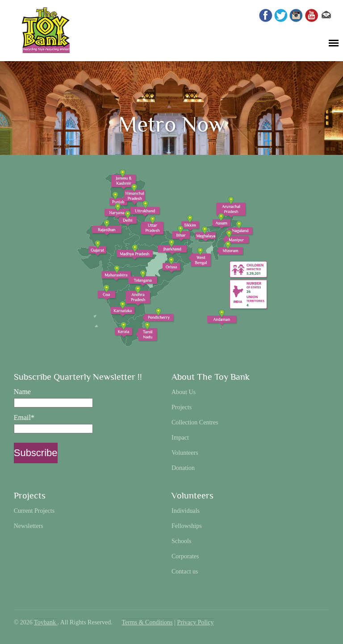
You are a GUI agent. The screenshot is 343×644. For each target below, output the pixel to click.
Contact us (185, 571)
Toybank (46, 622)
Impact (180, 438)
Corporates (185, 556)
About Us (184, 392)
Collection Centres (195, 422)
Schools (181, 541)
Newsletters (29, 526)
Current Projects (34, 511)
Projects (182, 407)
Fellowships (187, 526)
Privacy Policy (195, 622)
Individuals (186, 511)
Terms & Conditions (147, 622)
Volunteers (185, 453)
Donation (183, 468)
